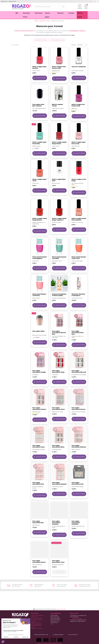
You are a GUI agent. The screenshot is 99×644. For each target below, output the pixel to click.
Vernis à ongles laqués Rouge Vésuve (59, 143)
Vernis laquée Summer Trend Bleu (59, 258)
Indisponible (59, 572)
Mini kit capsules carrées (57, 105)
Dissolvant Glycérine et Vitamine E (78, 295)
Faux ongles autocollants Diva (38, 483)
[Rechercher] (50, 7)
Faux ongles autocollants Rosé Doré (77, 333)
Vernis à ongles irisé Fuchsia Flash (78, 105)
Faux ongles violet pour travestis (38, 105)
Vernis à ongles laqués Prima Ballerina (79, 219)
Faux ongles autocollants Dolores (39, 408)
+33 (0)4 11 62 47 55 (76, 618)
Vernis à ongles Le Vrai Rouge (79, 180)
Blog (52, 624)
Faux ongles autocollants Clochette (56, 523)
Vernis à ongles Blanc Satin (59, 180)
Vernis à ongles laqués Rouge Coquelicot (59, 219)
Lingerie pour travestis (36, 623)
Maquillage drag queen (36, 624)
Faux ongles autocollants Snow (38, 446)
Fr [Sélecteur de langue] (96, 1)
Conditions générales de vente (41, 635)
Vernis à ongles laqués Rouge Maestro (40, 219)
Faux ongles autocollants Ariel (77, 483)
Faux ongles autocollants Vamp (58, 371)
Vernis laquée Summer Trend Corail (79, 258)
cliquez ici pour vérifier (61, 609)
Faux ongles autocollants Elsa (38, 522)
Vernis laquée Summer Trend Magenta (40, 258)
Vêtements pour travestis (37, 628)
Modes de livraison (55, 617)
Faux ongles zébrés (38, 331)
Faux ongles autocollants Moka (58, 446)
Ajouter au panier (40, 78)
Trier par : (74, 45)
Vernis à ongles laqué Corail (39, 180)
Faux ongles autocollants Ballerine (79, 446)
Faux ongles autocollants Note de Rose (59, 333)
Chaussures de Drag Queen (37, 615)
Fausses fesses (34, 617)
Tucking (33, 627)
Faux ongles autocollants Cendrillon (76, 523)
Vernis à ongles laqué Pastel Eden (39, 143)
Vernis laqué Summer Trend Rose (39, 295)
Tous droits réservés (73, 635)
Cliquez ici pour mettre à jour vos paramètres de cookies (50, 643)
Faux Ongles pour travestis (41, 40)
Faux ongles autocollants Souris (58, 408)
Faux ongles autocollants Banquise (59, 483)
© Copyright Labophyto (58, 635)
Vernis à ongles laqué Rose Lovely (79, 143)
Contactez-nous (54, 623)
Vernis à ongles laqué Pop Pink (39, 67)
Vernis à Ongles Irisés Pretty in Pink (59, 67)
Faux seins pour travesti (36, 618)
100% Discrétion (54, 615)
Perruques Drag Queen (36, 625)
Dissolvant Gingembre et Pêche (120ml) (59, 295)
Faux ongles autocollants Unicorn (78, 408)
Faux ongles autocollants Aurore (39, 561)
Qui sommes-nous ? (55, 621)
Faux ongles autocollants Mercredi (79, 371)
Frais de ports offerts (55, 618)
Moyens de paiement (55, 620)
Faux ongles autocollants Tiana (58, 561)
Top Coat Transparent (79, 67)
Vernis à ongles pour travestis (57, 40)
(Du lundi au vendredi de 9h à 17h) (78, 620)
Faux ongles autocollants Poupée (39, 371)
